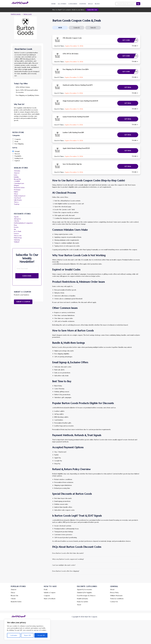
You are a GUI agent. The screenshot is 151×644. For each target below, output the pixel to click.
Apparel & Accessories (84, 589)
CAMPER (17, 181)
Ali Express (17, 219)
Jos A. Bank (18, 231)
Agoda (16, 217)
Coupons (83, 4)
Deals (90, 4)
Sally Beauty (18, 200)
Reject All (27, 635)
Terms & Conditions (117, 599)
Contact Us (114, 602)
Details (134, 46)
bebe (16, 175)
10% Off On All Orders (71, 54)
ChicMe (17, 221)
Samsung (17, 240)
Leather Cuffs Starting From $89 (73, 132)
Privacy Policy (114, 593)
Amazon (17, 173)
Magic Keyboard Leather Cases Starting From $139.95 (80, 101)
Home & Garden (82, 602)
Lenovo (16, 233)
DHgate (17, 185)
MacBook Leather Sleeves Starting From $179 (78, 85)
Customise (14, 635)
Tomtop (17, 204)
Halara (16, 192)
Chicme (13, 599)
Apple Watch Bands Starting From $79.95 (76, 148)
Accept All (41, 635)
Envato (16, 227)
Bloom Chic (15, 596)
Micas (16, 194)
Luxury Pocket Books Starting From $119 (76, 117)
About (112, 589)
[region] (27, 629)
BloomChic (18, 179)
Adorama (17, 171)
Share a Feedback (50, 599)
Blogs (97, 4)
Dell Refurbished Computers (23, 223)
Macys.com (18, 236)
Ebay (15, 225)
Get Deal (128, 87)
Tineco (16, 202)
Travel (79, 605)
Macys (13, 593)
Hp (15, 229)
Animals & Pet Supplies (84, 593)
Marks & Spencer (20, 196)
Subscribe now (92, 10)
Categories (73, 4)
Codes (76, 28)
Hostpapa (17, 190)
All (60, 28)
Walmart (17, 242)
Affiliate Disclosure (116, 596)
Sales (93, 28)
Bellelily (16, 177)
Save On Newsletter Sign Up (72, 164)
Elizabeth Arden (19, 188)
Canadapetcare (19, 183)
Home (53, 4)
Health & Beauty (82, 599)
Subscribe (27, 276)
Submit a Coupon (23, 302)
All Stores (62, 4)
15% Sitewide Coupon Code (72, 38)
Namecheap (18, 238)
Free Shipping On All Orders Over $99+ (76, 69)
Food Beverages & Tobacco (86, 596)
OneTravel (17, 198)
